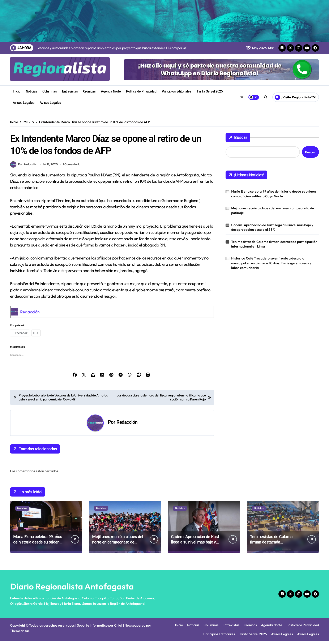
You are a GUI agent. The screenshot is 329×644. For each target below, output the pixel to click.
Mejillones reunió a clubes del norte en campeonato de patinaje (273, 210)
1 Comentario (72, 167)
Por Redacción (24, 167)
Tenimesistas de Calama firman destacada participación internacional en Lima (274, 244)
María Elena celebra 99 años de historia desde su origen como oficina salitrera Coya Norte (274, 194)
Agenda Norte (111, 91)
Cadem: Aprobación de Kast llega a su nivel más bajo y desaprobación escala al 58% (272, 227)
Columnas (50, 91)
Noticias (31, 91)
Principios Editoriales (176, 91)
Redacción (30, 315)
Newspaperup (135, 628)
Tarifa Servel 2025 (210, 91)
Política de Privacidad (141, 91)
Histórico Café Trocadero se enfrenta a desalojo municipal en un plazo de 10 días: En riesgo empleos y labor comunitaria (271, 263)
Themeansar (20, 634)
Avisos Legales (23, 103)
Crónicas (89, 91)
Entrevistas (70, 91)
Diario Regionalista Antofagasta (72, 589)
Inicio (17, 91)
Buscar (238, 137)
